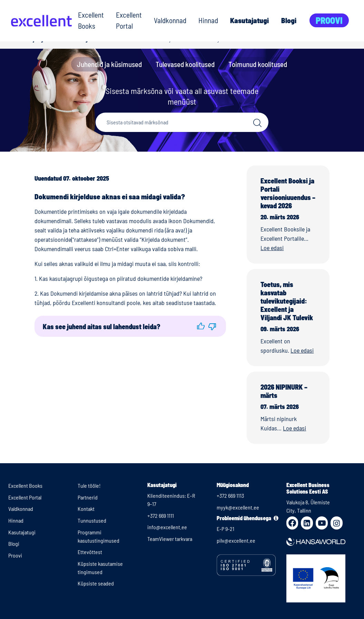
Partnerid (88, 497)
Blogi (289, 20)
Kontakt (86, 509)
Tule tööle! (89, 485)
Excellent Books (91, 20)
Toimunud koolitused (258, 64)
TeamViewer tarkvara (170, 539)
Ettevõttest (90, 552)
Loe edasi (272, 248)
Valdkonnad (170, 20)
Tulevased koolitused (185, 64)
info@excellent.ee (167, 527)
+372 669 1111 (161, 516)
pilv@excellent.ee (236, 540)
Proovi (329, 20)
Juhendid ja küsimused (109, 64)
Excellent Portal (129, 20)
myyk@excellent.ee (238, 507)
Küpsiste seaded (96, 583)
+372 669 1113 (230, 496)
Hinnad (208, 20)
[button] (201, 326)
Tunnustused (92, 520)
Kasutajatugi (249, 20)
